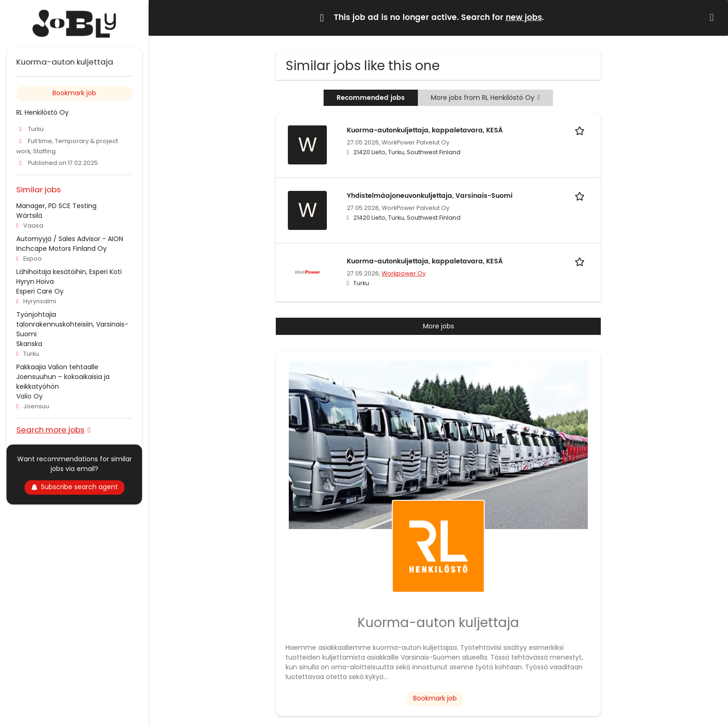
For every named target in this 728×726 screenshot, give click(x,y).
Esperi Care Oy (40, 291)
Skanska (29, 344)
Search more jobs (50, 429)
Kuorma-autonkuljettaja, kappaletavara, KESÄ (425, 130)
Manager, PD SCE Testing (56, 206)
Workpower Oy (404, 273)
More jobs (439, 326)
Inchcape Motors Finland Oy (62, 249)
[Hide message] (714, 17)
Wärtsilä (29, 216)
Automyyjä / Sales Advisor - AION (70, 239)
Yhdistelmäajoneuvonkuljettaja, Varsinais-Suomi (430, 196)
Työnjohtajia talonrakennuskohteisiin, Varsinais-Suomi (72, 324)
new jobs (524, 18)
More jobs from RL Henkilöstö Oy (485, 98)
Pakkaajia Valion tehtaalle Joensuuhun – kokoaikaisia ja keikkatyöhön (63, 377)
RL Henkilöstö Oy (42, 112)
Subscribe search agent (75, 487)
